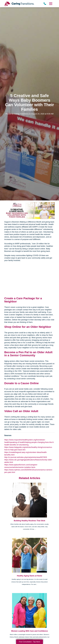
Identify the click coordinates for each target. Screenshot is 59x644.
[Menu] (51, 4)
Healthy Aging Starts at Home (29, 576)
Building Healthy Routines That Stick (29, 521)
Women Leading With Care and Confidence (29, 631)
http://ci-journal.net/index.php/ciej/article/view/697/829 (26, 457)
